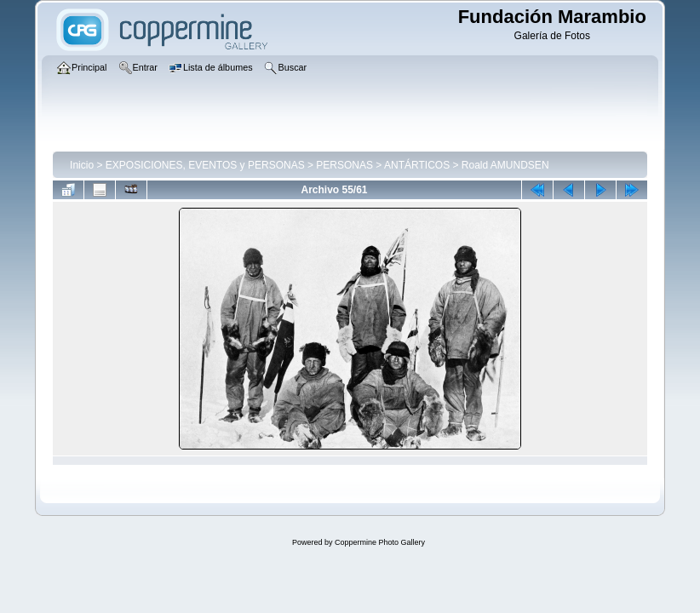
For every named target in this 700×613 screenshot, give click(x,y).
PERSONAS (344, 165)
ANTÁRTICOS (417, 165)
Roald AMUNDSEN (505, 165)
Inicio (82, 165)
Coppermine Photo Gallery (380, 542)
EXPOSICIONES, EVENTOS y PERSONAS (205, 165)
